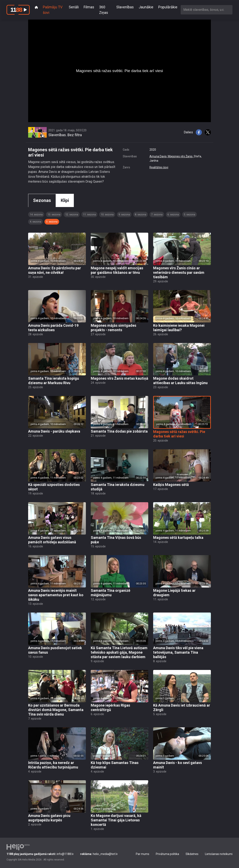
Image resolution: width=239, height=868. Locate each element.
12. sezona (72, 214)
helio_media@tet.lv (99, 854)
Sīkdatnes (192, 854)
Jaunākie (146, 7)
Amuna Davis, (159, 156)
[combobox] (207, 10)
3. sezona (52, 222)
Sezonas (42, 200)
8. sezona (141, 214)
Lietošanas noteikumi (219, 854)
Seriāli (74, 7)
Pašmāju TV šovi (53, 10)
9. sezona (124, 214)
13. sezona (54, 214)
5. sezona (189, 214)
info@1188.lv (40, 854)
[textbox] (207, 10)
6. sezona (173, 214)
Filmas (89, 7)
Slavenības (125, 7)
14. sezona (36, 214)
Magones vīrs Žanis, (181, 156)
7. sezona (157, 214)
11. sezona (89, 214)
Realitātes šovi (159, 167)
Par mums (143, 854)
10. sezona (107, 214)
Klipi (65, 200)
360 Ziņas (104, 10)
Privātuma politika (167, 854)
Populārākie (168, 7)
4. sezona (35, 222)
